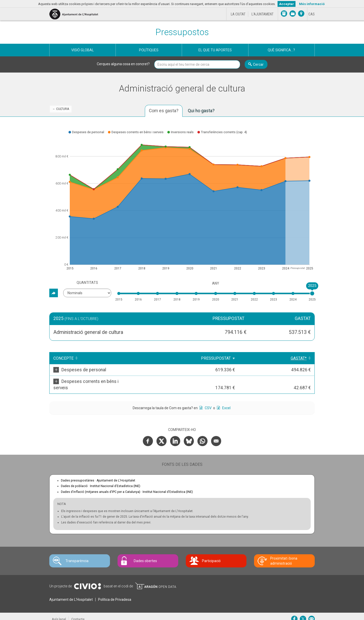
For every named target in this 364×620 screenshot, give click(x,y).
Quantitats (87, 283)
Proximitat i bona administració (284, 555)
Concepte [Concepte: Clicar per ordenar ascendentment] (63, 358)
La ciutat (238, 14)
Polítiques (149, 50)
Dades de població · (101, 480)
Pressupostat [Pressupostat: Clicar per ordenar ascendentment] (261, 358)
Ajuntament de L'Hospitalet (71, 593)
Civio (87, 580)
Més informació (312, 4)
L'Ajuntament (263, 14)
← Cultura (61, 109)
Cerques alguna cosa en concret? (123, 64)
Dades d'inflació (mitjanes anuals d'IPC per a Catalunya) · (127, 486)
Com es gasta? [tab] (164, 111)
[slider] (312, 293)
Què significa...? (281, 50)
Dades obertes (145, 555)
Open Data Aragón (156, 580)
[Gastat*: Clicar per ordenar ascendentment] (299, 358)
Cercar (258, 64)
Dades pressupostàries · (98, 474)
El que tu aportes (215, 50)
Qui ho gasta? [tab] (201, 111)
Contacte (78, 613)
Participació (211, 555)
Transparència (77, 555)
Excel (226, 402)
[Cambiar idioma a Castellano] (312, 14)
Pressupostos (182, 32)
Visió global (83, 50)
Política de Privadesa (115, 593)
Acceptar (287, 4)
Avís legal (59, 613)
